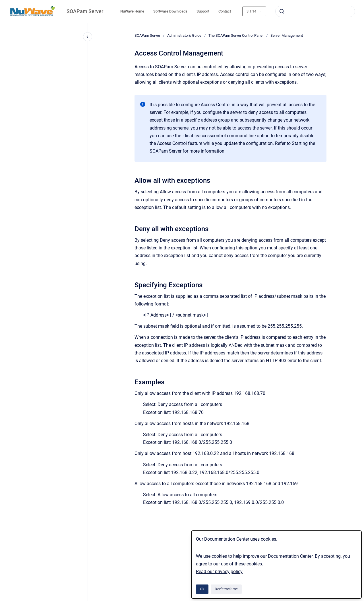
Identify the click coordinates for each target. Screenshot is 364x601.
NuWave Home (132, 11)
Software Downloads (170, 11)
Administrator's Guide (184, 35)
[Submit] (282, 11)
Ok (202, 589)
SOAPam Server (85, 11)
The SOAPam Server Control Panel (236, 35)
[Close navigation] (88, 37)
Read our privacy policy (219, 572)
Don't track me (226, 589)
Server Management (287, 35)
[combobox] (315, 11)
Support (203, 11)
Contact (225, 11)
